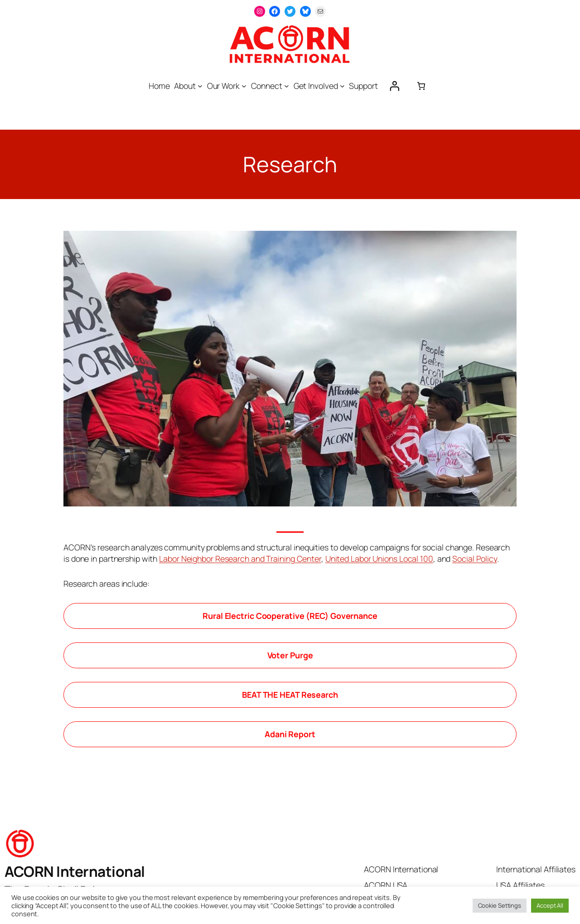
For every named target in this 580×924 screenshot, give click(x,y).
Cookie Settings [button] (500, 905)
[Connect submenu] (287, 86)
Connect (267, 86)
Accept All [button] (550, 905)
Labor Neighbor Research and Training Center (240, 559)
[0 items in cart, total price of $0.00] (421, 86)
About (185, 86)
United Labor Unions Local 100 (379, 559)
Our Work (223, 86)
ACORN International (75, 871)
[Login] (394, 86)
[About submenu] (200, 86)
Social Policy (475, 559)
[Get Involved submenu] (342, 86)
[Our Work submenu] (244, 86)
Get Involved (316, 86)
